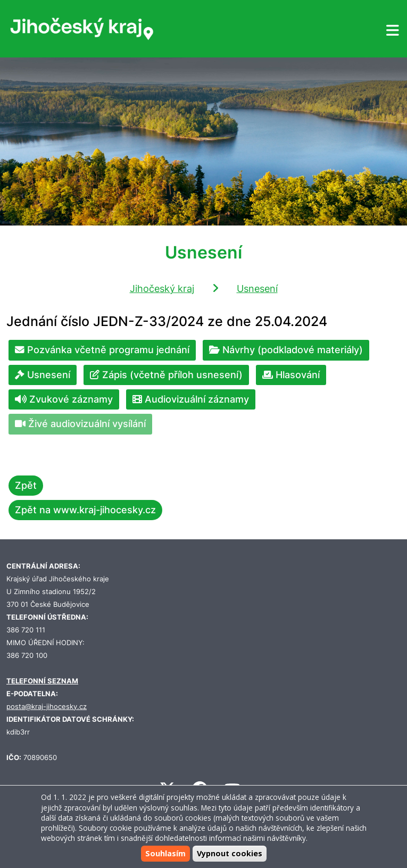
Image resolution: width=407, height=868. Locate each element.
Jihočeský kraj (162, 289)
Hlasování (291, 375)
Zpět (26, 485)
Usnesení (257, 289)
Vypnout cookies (230, 853)
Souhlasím (165, 853)
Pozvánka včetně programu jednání (102, 350)
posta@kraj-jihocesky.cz (47, 707)
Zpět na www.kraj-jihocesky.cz (85, 510)
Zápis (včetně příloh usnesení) (166, 375)
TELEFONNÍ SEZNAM (42, 681)
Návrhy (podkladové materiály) (286, 350)
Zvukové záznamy (64, 399)
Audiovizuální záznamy (191, 399)
